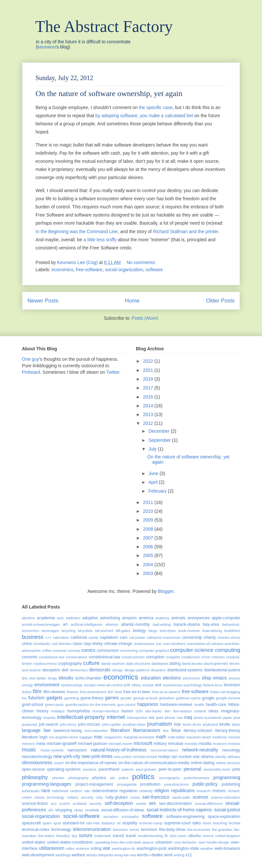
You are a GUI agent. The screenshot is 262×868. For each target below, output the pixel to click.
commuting (129, 651)
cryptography (70, 664)
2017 (149, 388)
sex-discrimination (175, 804)
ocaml (59, 763)
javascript (29, 724)
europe (148, 685)
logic (44, 737)
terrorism (149, 830)
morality (191, 744)
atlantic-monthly (136, 624)
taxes (207, 823)
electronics (191, 678)
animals (178, 618)
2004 (149, 565)
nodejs (164, 757)
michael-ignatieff (61, 744)
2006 (149, 547)
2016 (149, 397)
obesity (220, 757)
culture (91, 663)
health (199, 705)
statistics (108, 823)
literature (30, 737)
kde (178, 724)
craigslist (173, 657)
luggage (86, 737)
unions (208, 836)
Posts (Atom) (145, 318)
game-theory (92, 698)
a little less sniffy (100, 240)
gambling (72, 698)
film (37, 691)
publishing (231, 784)
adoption (90, 618)
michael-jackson (92, 744)
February (158, 491)
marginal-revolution (139, 737)
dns (25, 678)
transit (118, 836)
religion (162, 791)
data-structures (138, 664)
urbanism (164, 842)
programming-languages (47, 784)
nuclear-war (189, 757)
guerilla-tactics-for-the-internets (91, 705)
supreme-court (177, 823)
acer (60, 618)
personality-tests (217, 769)
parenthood (109, 769)
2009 (149, 520)
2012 (149, 423)
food (118, 692)
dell (65, 670)
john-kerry (68, 724)
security (96, 804)
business (33, 637)
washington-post (152, 848)
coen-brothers (174, 644)
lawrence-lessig (68, 731)
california (79, 637)
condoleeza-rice (52, 657)
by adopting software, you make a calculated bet (144, 116)
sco (54, 804)
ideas (213, 711)
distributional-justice (222, 670)
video (70, 848)
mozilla (205, 744)
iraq (188, 717)
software (154, 270)
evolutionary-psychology (182, 685)
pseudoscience (176, 784)
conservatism (77, 657)
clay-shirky (93, 644)
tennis (135, 830)
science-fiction (35, 804)
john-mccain (89, 724)
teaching (220, 823)
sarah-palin (181, 797)
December (159, 431)
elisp (206, 678)
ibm (167, 711)
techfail (234, 823)
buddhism (233, 631)
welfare (78, 855)
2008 (149, 529)
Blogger (165, 591)
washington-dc (124, 848)
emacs (220, 678)
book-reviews (189, 631)
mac (98, 737)
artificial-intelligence (87, 624)
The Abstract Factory (104, 26)
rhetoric (219, 791)
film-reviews (54, 692)
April (153, 482)
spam (47, 823)
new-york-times (97, 756)
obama (207, 757)
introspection (137, 718)
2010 (149, 511)
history (43, 711)
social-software (81, 816)
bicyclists (85, 631)
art (65, 624)
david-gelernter (216, 664)
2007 (149, 538)
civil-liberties (61, 644)
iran (180, 718)
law (47, 730)
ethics (136, 685)
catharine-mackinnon (164, 637)
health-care (216, 705)
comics (88, 650)
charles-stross (229, 637)
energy (27, 685)
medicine (219, 737)
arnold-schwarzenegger (41, 624)
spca (57, 823)
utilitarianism (52, 848)
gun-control (126, 705)
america (146, 618)
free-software (89, 270)
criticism (218, 657)
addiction (73, 618)
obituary (234, 757)
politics (143, 777)
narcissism (77, 750)
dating (175, 664)
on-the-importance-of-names (91, 763)
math (161, 737)
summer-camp (151, 823)
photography (78, 778)
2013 (149, 414)
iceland (200, 711)
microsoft (143, 743)
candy (94, 637)
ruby (99, 797)
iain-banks (154, 711)
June (154, 473)
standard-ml (73, 823)
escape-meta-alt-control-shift (107, 685)
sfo (51, 810)
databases (160, 664)
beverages (50, 631)
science (200, 797)
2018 (149, 379)
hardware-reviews (176, 705)
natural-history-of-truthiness (119, 750)
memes (234, 737)
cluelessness (144, 644)
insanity (50, 718)
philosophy (35, 777)
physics (99, 778)
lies (166, 731)
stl (119, 823)
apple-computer (226, 618)
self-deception (119, 803)
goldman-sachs (188, 698)
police (123, 778)
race (45, 791)
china (27, 644)
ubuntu (195, 836)
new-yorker (123, 757)
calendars (61, 637)
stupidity (130, 823)
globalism (167, 698)
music (29, 750)
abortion (28, 618)
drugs (52, 678)
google (208, 698)
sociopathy (130, 817)
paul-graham (146, 769)
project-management (94, 784)
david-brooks (192, 664)
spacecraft (31, 823)
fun (24, 698)
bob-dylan (168, 631)
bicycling (68, 631)
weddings (63, 855)
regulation (129, 791)
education (151, 678)
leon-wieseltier (96, 731)
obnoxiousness (37, 763)
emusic (234, 678)
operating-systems (64, 769)
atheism (112, 624)
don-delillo (38, 678)
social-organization (124, 270)
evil (158, 685)
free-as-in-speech (166, 692)
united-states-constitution (70, 842)
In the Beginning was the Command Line (77, 231)
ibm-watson (182, 711)
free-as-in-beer (137, 692)
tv (166, 836)
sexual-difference (209, 804)
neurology (231, 750)
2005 (149, 555)
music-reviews (52, 750)
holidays (58, 711)
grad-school (33, 705)
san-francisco (156, 797)
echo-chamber (88, 678)
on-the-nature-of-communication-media (154, 763)
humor (127, 711)
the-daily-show (172, 830)
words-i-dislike (150, 855)
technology (61, 830)
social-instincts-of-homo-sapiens (179, 810)
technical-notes (36, 830)
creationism (190, 657)
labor (236, 724)
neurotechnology (37, 757)
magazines (113, 737)
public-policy (205, 784)
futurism (36, 698)
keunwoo (47, 47)
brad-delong (212, 631)
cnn (159, 644)
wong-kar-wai (125, 855)
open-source (33, 769)
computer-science (192, 650)
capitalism (109, 637)
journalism (160, 724)
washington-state (183, 848)
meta (41, 744)
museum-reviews (226, 744)
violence (83, 848)
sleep (79, 810)
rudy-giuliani (117, 797)
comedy (74, 651)
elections (172, 678)
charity (210, 637)
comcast (60, 651)
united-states (34, 842)
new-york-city (67, 756)
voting (96, 848)
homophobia (78, 711)
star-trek (93, 823)
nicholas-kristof (145, 757)
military (160, 744)
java (237, 718)
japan (228, 718)
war (107, 848)
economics (62, 270)
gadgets (54, 698)
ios (152, 718)
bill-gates (123, 631)
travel (131, 836)
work (168, 855)
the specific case (156, 107)
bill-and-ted (104, 631)
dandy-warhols (113, 664)
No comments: (142, 262)
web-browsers (227, 848)
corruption (155, 657)
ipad (160, 718)
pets (236, 769)
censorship (192, 637)
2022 (149, 361)
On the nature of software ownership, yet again (109, 93)
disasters (159, 670)
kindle (225, 724)
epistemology (72, 685)
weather (207, 848)
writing (179, 855)
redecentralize (105, 791)
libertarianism (146, 730)
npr (174, 757)
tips (74, 836)
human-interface (106, 711)
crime (206, 657)
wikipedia (106, 855)
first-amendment (93, 692)
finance (72, 692)
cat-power (137, 637)
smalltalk (92, 810)
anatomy (162, 618)
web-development (38, 855)
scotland (80, 804)
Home (132, 301)
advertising (110, 618)
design (117, 670)
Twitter (113, 372)
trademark (103, 836)
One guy (30, 359)
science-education (226, 797)
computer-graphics (154, 651)
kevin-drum (192, 724)
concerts (30, 657)
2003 (149, 573)
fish (110, 692)
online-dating (203, 763)
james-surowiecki (208, 718)
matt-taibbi (176, 737)
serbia (141, 804)
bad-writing (162, 624)
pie (113, 778)
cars (124, 637)
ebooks (66, 678)
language (31, 730)
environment (47, 685)
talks (197, 823)
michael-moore (121, 744)
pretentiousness (197, 778)
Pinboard (31, 372)
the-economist (199, 830)
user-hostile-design (214, 842)
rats (87, 791)
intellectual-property (81, 717)
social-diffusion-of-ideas (123, 810)
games (112, 698)
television (120, 830)
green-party (54, 705)
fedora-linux (213, 685)
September (160, 440)
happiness (148, 704)
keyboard (210, 724)
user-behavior (185, 842)
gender (126, 698)
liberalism (120, 730)
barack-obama (187, 624)
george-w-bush (146, 698)
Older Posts (220, 301)
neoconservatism (164, 750)
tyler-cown (178, 836)
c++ (49, 637)
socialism (111, 817)
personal (192, 769)
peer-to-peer (170, 769)
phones (58, 778)
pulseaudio (31, 791)
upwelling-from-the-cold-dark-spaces (124, 842)
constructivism (133, 657)
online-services (228, 763)
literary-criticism (198, 731)
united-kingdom (228, 836)
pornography (170, 778)
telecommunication (92, 829)
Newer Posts (43, 301)
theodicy (63, 836)
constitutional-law (104, 657)
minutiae (176, 744)
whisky (92, 855)
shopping (64, 810)
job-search (49, 724)
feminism (232, 685)
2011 (149, 502)
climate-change (118, 644)
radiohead (60, 791)
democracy (79, 670)
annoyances (198, 618)
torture (86, 835)
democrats (100, 670)
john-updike (111, 724)
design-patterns (137, 670)
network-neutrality (200, 750)
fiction (27, 692)
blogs (153, 631)
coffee (47, 651)
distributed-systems (185, 670)
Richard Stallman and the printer (185, 231)
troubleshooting (150, 836)
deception (51, 670)
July (153, 449)
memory (28, 744)
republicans (183, 791)
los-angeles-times (64, 737)
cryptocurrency (45, 664)
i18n (139, 711)
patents (128, 769)
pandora (90, 769)
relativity (146, 791)
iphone (170, 718)
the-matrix (46, 836)
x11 (189, 855)
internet (116, 717)
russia (135, 797)
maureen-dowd (199, 737)
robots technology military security (64, 797)
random (76, 791)
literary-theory (228, 731)
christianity (42, 644)
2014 (149, 406)
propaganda (127, 784)
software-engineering (185, 817)
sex (153, 803)
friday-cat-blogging (225, 692)
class (77, 644)
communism (108, 651)
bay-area (211, 624)
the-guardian (222, 830)
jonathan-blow (134, 724)
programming (227, 777)
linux (176, 730)
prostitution (151, 784)
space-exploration (224, 817)
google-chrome (228, 698)
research (204, 791)
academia (46, 618)
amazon (130, 618)
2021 (149, 370)
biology (139, 631)
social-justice (227, 810)
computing (228, 650)
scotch (65, 804)
